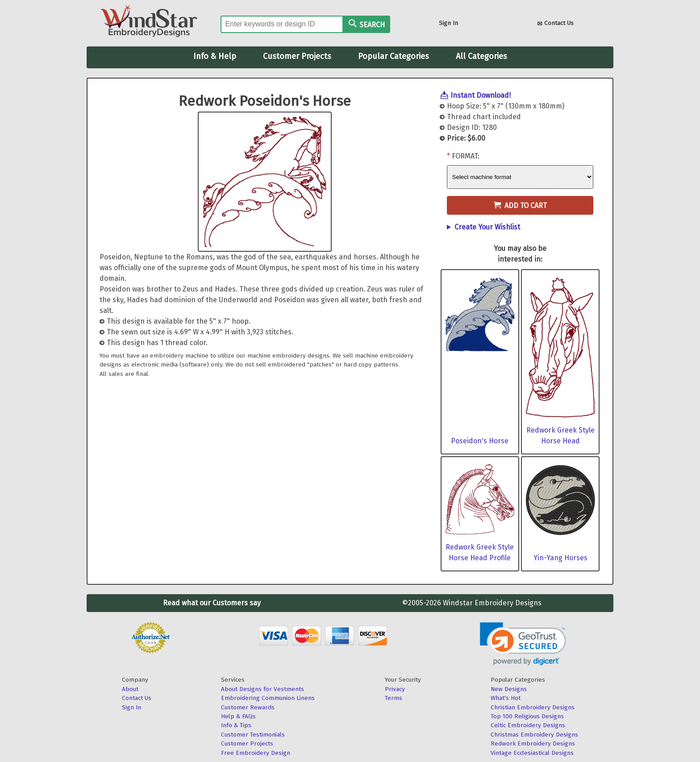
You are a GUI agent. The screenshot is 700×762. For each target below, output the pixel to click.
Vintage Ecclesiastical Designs (532, 753)
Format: (466, 156)
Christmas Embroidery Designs (534, 735)
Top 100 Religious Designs (527, 716)
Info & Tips (236, 725)
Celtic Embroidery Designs (528, 725)
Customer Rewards (248, 707)
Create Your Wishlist (487, 227)
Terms (394, 698)
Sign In (448, 23)
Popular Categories (394, 56)
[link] (523, 644)
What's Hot (506, 698)
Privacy (395, 689)
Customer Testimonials (253, 735)
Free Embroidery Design (256, 753)
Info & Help (215, 56)
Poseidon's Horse (480, 441)
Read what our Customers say (212, 603)
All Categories (481, 56)
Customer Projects (297, 56)
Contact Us (555, 24)
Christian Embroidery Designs (533, 707)
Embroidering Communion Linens (268, 698)
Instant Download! (481, 95)
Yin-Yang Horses (560, 558)
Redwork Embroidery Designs (533, 743)
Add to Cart (520, 206)
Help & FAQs (238, 716)
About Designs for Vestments (262, 689)
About (130, 689)
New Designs (509, 689)
